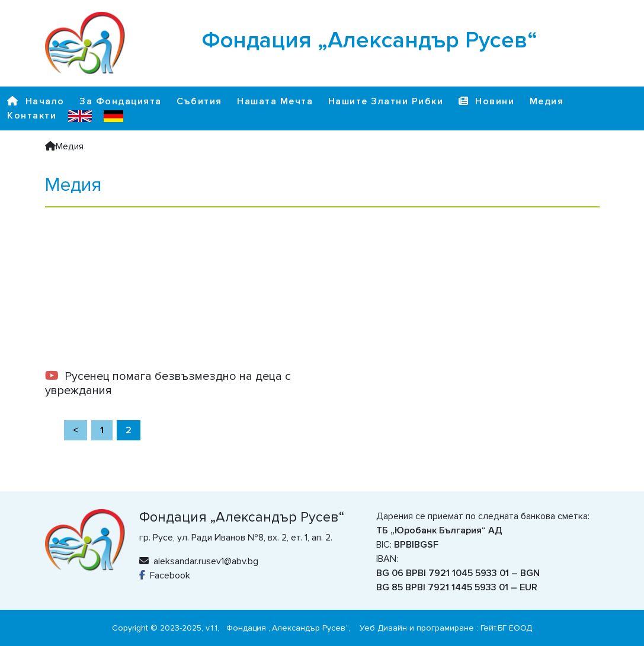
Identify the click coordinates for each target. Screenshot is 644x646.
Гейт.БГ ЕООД (506, 628)
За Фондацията (121, 101)
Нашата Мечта (275, 101)
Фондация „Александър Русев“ (287, 628)
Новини (487, 101)
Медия (547, 101)
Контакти (32, 116)
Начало (36, 101)
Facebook (165, 575)
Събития (199, 101)
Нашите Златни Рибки (386, 101)
